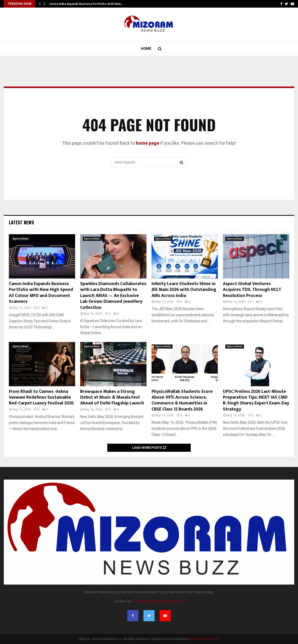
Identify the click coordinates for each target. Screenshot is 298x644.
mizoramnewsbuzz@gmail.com (158, 601)
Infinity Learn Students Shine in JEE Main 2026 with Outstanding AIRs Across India (184, 290)
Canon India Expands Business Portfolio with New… (86, 4)
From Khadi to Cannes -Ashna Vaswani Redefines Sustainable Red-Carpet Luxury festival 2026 (41, 398)
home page (147, 143)
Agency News (21, 239)
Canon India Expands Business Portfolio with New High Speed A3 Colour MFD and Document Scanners (41, 293)
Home (146, 49)
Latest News (21, 222)
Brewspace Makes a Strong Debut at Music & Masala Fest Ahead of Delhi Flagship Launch (112, 398)
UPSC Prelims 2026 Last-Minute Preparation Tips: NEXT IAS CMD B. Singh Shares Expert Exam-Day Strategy (256, 400)
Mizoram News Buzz (205, 639)
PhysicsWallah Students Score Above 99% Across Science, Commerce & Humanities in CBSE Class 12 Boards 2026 (182, 400)
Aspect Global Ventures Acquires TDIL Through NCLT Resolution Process (252, 290)
